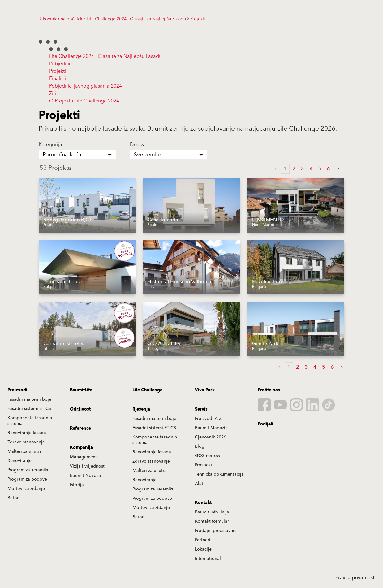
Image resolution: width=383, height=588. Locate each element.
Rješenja (141, 409)
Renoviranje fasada (27, 433)
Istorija (77, 485)
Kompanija (81, 448)
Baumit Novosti (86, 476)
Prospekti (204, 465)
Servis (201, 409)
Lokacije (203, 549)
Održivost (80, 409)
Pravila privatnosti (355, 578)
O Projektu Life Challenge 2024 (84, 101)
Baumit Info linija (212, 512)
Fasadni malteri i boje (29, 399)
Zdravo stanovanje (26, 442)
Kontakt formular (212, 521)
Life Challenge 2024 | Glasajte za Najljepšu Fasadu (105, 56)
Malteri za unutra (25, 451)
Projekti (58, 71)
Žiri (53, 94)
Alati (200, 484)
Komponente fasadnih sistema (30, 421)
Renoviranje (19, 461)
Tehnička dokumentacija (219, 474)
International (208, 559)
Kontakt (203, 503)
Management (83, 457)
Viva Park (205, 390)
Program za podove (27, 479)
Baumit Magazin (211, 428)
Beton (13, 498)
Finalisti (58, 79)
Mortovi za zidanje (26, 489)
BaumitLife (81, 390)
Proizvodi (17, 390)
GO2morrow (208, 456)
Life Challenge (147, 390)
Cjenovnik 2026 (211, 437)
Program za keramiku (28, 470)
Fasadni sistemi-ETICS (29, 409)
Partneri (203, 540)
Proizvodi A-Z (208, 419)
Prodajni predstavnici (216, 531)
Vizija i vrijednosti (88, 466)
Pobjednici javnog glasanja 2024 (86, 86)
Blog (200, 446)
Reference (80, 429)
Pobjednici (61, 64)
